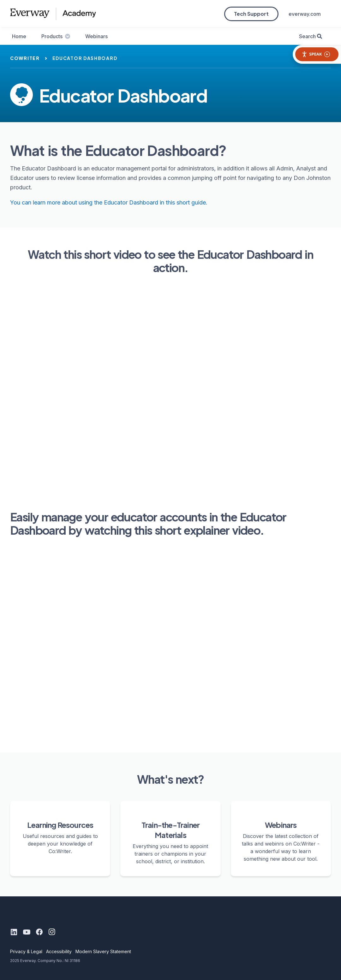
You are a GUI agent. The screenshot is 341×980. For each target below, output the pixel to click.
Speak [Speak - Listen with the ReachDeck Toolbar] (316, 54)
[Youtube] (27, 932)
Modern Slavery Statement (103, 951)
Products (56, 36)
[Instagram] (52, 932)
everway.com (305, 14)
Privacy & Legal (26, 951)
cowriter (25, 58)
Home (19, 36)
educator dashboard (85, 58)
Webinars (96, 36)
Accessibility (59, 951)
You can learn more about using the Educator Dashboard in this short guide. (109, 202)
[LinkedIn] (14, 932)
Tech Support (251, 14)
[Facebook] (39, 932)
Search (307, 36)
